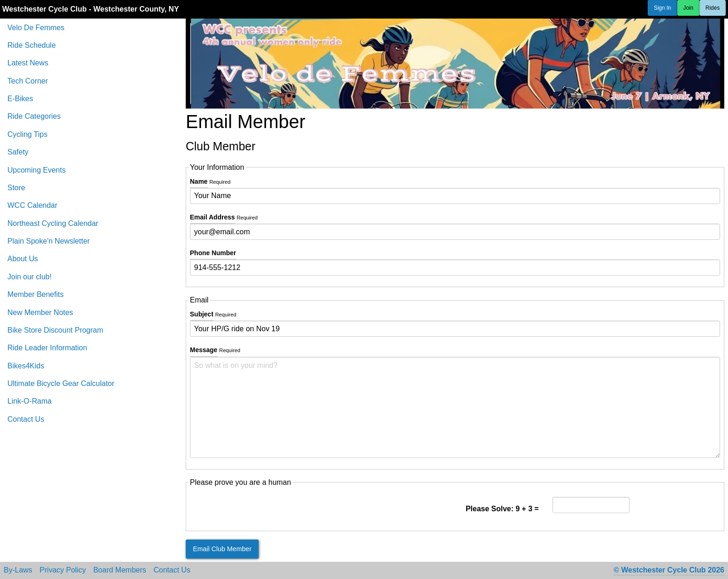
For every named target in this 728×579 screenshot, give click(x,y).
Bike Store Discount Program (55, 330)
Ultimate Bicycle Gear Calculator (61, 383)
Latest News (28, 63)
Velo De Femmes (36, 28)
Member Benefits (36, 294)
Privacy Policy (63, 570)
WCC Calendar (32, 205)
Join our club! (29, 277)
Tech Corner (28, 81)
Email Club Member (222, 549)
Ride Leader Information (47, 348)
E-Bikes (20, 99)
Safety (18, 152)
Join (689, 8)
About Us (23, 259)
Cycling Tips (27, 134)
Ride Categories (34, 116)
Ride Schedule (32, 45)
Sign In (662, 8)
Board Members (120, 570)
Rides (713, 8)
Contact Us (26, 419)
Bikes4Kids (26, 366)
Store (16, 188)
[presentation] (260, 509)
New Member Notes (40, 312)
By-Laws (18, 570)
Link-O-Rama (29, 401)
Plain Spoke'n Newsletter (49, 241)
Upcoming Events (36, 170)
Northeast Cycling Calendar (53, 223)
